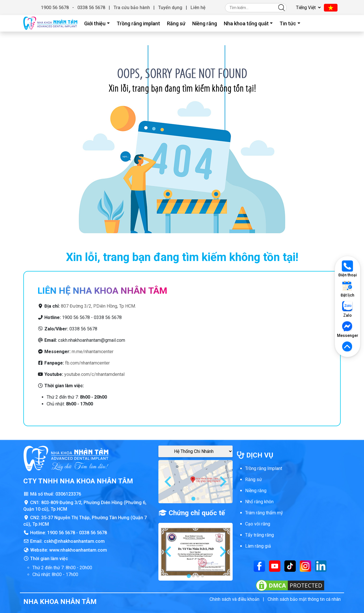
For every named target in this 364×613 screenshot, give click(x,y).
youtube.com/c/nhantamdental (94, 374)
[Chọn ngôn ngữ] (308, 8)
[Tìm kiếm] (282, 8)
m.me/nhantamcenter (93, 352)
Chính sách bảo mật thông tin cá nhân (304, 599)
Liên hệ (198, 8)
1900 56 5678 (55, 8)
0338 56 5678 (91, 8)
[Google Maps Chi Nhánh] (196, 451)
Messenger (348, 329)
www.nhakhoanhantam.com (78, 550)
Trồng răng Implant (264, 468)
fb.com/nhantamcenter (87, 363)
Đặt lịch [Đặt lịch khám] (348, 289)
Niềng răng (205, 23)
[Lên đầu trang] (348, 347)
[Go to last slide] (169, 482)
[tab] (193, 499)
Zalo (348, 309)
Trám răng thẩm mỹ (264, 513)
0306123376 (68, 494)
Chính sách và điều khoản (234, 599)
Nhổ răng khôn (259, 502)
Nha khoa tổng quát (246, 23)
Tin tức (288, 23)
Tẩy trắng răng (259, 535)
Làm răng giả (258, 546)
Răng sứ (176, 23)
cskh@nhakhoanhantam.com (74, 541)
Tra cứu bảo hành (132, 8)
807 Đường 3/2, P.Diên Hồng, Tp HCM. (98, 306)
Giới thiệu (95, 23)
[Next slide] (222, 482)
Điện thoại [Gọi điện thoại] (348, 269)
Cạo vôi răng (258, 524)
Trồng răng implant (138, 23)
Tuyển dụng (170, 8)
